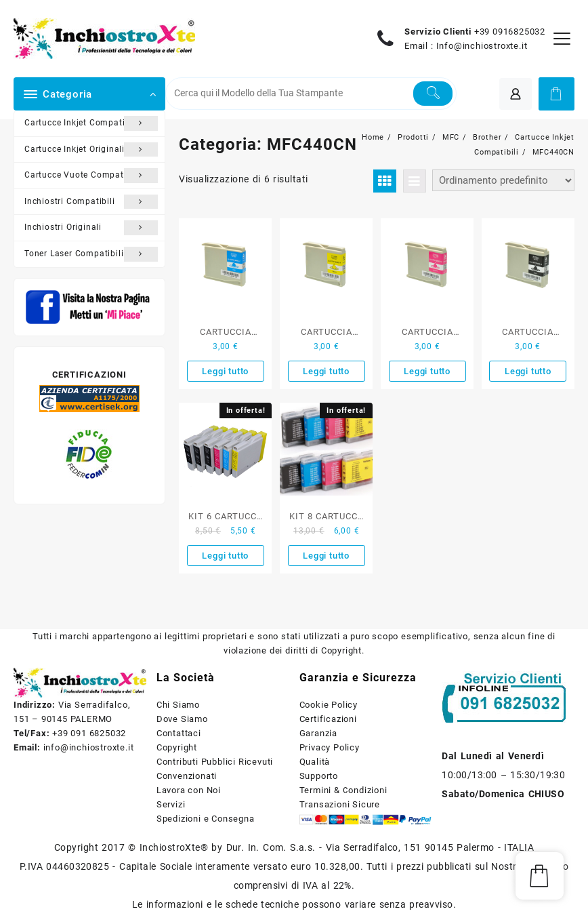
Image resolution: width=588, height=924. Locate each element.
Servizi (171, 804)
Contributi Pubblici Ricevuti (215, 762)
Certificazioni (328, 719)
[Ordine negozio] (503, 180)
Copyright (177, 747)
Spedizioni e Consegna (206, 819)
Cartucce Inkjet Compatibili (91, 123)
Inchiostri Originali (91, 228)
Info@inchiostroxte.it (482, 46)
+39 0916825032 (510, 32)
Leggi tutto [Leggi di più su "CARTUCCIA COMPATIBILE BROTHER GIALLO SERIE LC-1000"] (326, 371)
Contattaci (179, 733)
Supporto (319, 776)
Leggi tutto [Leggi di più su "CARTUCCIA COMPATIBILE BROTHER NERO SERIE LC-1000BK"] (528, 371)
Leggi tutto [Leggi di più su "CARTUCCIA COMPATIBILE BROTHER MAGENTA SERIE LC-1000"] (427, 371)
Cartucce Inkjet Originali (91, 150)
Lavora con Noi (189, 790)
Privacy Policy (330, 747)
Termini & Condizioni (343, 790)
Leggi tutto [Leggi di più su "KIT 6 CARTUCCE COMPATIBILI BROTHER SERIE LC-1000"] (225, 556)
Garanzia (318, 733)
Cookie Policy (329, 705)
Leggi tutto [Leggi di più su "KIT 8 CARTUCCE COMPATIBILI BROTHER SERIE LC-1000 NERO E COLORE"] (326, 556)
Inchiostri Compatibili (91, 202)
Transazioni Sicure (340, 804)
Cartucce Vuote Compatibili (91, 176)
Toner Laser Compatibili (91, 254)
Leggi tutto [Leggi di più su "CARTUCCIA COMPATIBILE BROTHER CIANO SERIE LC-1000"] (225, 371)
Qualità (315, 762)
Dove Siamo (182, 719)
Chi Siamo (178, 705)
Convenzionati (187, 776)
